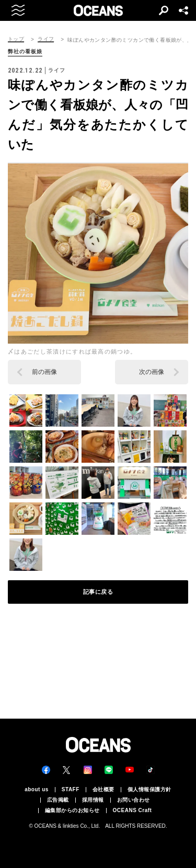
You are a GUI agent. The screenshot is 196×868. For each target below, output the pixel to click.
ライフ (46, 39)
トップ (16, 39)
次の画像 (152, 372)
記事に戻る (98, 592)
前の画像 (44, 372)
